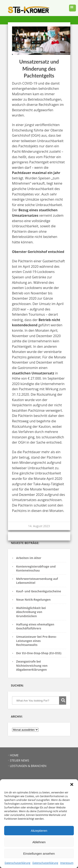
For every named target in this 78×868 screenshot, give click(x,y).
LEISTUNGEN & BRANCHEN (28, 766)
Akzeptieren (39, 831)
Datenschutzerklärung (17, 863)
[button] (72, 784)
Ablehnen (39, 842)
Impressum (67, 863)
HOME (14, 755)
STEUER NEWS (20, 760)
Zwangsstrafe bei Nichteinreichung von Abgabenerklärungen (32, 665)
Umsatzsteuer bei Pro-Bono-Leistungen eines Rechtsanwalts (37, 641)
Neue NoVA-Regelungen (33, 600)
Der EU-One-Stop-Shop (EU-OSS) (39, 653)
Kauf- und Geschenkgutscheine (39, 591)
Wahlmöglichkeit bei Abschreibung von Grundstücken (31, 612)
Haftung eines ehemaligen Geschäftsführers (35, 626)
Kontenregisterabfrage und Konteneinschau (36, 568)
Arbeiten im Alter (29, 558)
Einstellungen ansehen (39, 854)
